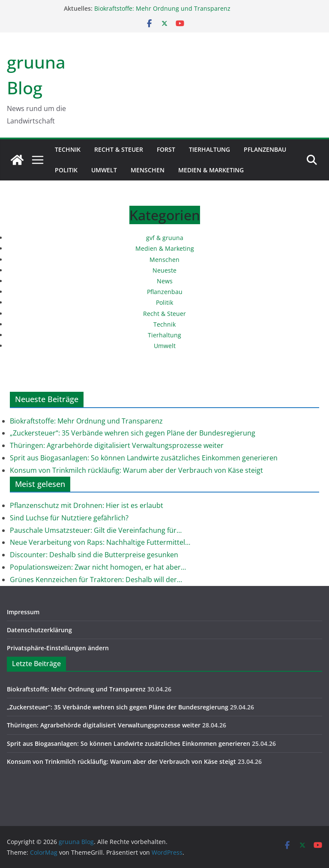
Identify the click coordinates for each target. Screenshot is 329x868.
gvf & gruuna (165, 238)
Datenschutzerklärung (39, 630)
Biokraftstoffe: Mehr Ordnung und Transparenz (162, 8)
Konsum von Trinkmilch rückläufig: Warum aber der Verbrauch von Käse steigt (136, 470)
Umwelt (104, 170)
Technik (68, 149)
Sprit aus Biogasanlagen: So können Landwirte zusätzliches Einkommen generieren (144, 458)
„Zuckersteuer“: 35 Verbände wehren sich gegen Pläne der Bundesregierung (133, 433)
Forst (166, 149)
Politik (66, 170)
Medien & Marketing (211, 170)
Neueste (164, 270)
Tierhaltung (209, 149)
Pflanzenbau (265, 149)
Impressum (23, 612)
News (165, 281)
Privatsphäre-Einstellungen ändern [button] (58, 648)
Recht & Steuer (119, 149)
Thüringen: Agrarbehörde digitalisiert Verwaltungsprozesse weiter (117, 445)
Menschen (148, 170)
